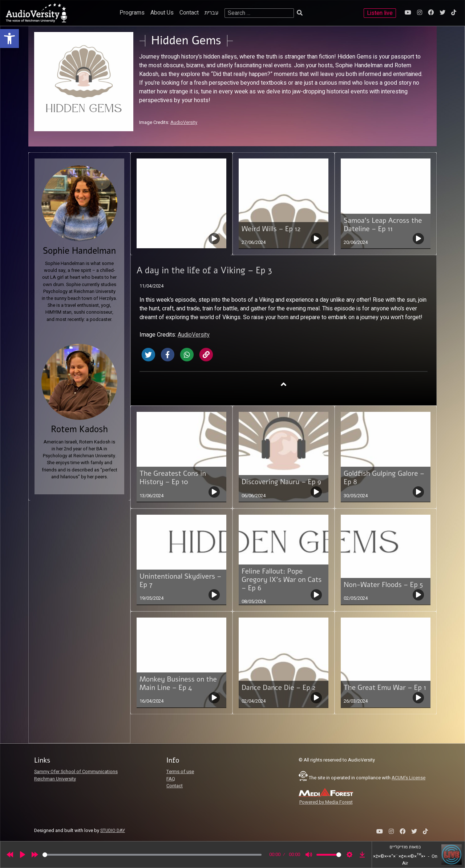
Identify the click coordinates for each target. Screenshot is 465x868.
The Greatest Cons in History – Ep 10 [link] (173, 478)
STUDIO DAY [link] (113, 831)
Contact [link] (189, 13)
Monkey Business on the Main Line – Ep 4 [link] (178, 684)
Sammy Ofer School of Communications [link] (76, 772)
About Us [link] (162, 13)
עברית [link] (212, 13)
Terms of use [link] (180, 772)
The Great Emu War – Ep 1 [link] (385, 688)
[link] (9, 39)
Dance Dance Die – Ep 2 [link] (278, 688)
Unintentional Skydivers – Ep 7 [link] (180, 581)
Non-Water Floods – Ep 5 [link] (383, 585)
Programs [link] (132, 13)
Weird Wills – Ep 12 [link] (271, 229)
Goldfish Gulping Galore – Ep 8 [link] (384, 478)
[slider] (152, 855)
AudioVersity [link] (184, 122)
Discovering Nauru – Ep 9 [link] (281, 482)
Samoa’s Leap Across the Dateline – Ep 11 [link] (383, 225)
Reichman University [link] (55, 779)
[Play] (23, 855)
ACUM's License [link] (409, 778)
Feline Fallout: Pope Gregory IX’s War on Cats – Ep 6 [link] (282, 580)
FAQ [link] (171, 779)
